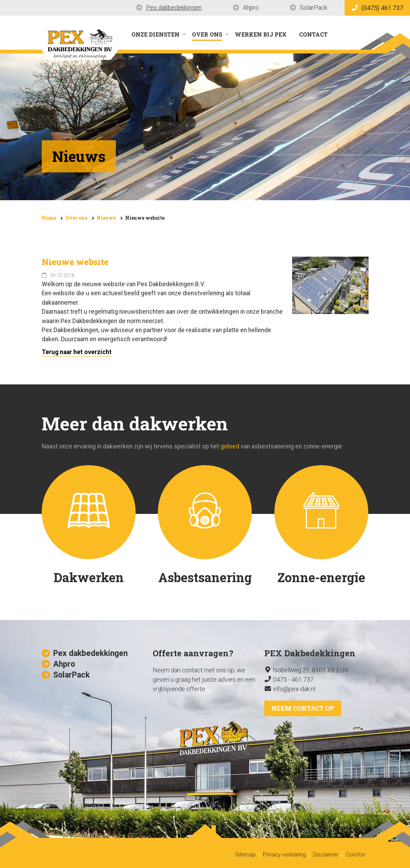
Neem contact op (303, 708)
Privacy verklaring (284, 855)
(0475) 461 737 (377, 8)
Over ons (207, 34)
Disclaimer (326, 855)
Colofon (355, 855)
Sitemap (245, 855)
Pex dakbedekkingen (174, 7)
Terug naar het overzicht (77, 352)
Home (49, 218)
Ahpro (251, 7)
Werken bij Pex (261, 34)
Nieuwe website (145, 218)
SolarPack (313, 7)
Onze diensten (155, 34)
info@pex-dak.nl (294, 689)
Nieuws (106, 218)
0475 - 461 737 (293, 679)
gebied (230, 446)
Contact (313, 34)
